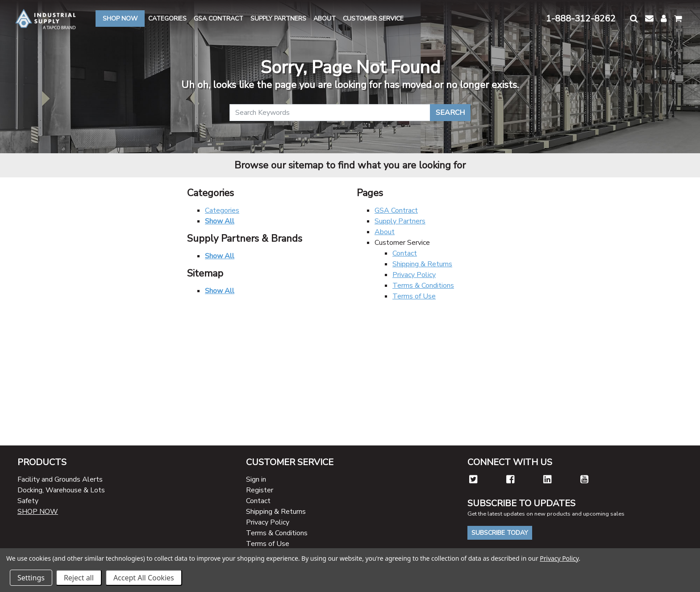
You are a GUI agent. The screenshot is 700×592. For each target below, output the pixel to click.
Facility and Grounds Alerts (60, 479)
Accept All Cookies (144, 578)
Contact (405, 253)
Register (260, 490)
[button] (634, 19)
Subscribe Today (500, 533)
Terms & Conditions (423, 286)
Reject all (79, 578)
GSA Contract (396, 210)
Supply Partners (400, 221)
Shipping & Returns (422, 264)
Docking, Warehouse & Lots (61, 490)
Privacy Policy (414, 275)
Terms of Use (414, 296)
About (385, 232)
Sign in (256, 479)
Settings (31, 578)
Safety (28, 501)
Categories (222, 210)
